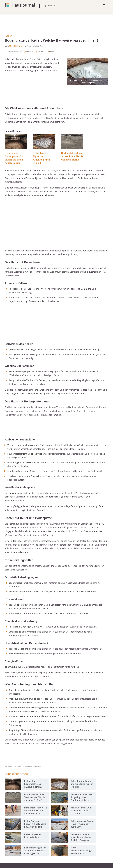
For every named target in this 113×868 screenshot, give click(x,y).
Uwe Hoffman (16, 46)
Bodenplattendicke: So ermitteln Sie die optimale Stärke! (72, 157)
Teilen (41, 52)
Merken (30, 52)
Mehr (52, 52)
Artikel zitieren (14, 52)
